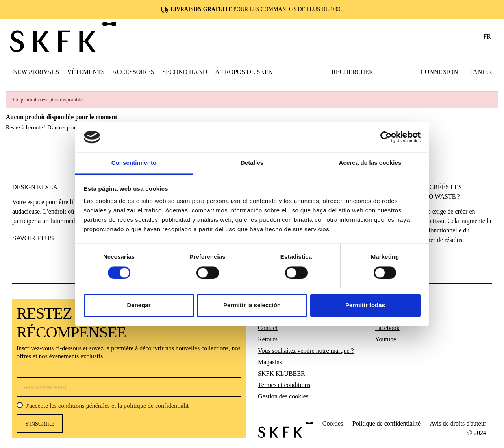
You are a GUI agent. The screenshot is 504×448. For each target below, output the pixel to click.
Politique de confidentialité (386, 423)
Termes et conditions (284, 385)
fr (487, 36)
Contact (268, 328)
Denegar (139, 305)
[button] (86, 72)
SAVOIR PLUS (33, 238)
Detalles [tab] (252, 163)
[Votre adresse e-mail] (129, 387)
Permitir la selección (252, 305)
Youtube (386, 339)
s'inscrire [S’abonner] (40, 424)
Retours (268, 339)
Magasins (270, 362)
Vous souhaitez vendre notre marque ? (306, 351)
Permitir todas (365, 305)
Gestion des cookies (283, 396)
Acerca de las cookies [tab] (370, 163)
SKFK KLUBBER (282, 373)
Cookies (333, 423)
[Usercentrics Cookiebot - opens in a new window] (386, 137)
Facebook (387, 328)
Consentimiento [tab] (134, 163)
